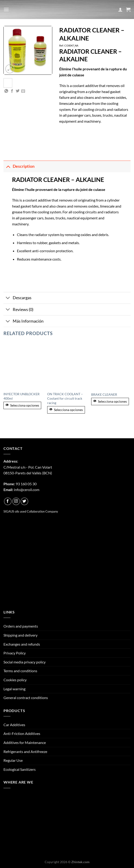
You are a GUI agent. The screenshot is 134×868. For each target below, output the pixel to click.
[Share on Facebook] (12, 91)
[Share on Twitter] (18, 91)
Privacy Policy (15, 653)
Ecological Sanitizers (20, 769)
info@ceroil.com (27, 490)
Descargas (17, 298)
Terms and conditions (20, 671)
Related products (28, 333)
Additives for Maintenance (25, 742)
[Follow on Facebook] (8, 501)
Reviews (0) (18, 310)
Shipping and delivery (20, 635)
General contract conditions (26, 698)
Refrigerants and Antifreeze (25, 751)
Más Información (23, 322)
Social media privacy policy (25, 662)
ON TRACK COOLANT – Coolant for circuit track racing (65, 398)
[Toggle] (8, 166)
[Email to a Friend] (23, 91)
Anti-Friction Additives (22, 733)
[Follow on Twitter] (24, 501)
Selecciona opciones (22, 405)
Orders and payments (21, 626)
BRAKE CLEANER (104, 394)
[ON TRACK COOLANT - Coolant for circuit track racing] (67, 365)
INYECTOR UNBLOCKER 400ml (22, 396)
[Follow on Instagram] (16, 501)
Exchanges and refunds (22, 644)
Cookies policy (15, 680)
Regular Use (13, 760)
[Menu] (6, 9)
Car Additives (14, 725)
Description (19, 166)
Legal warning (14, 689)
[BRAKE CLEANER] (111, 365)
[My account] (120, 9)
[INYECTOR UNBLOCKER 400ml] (23, 365)
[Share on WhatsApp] (6, 91)
